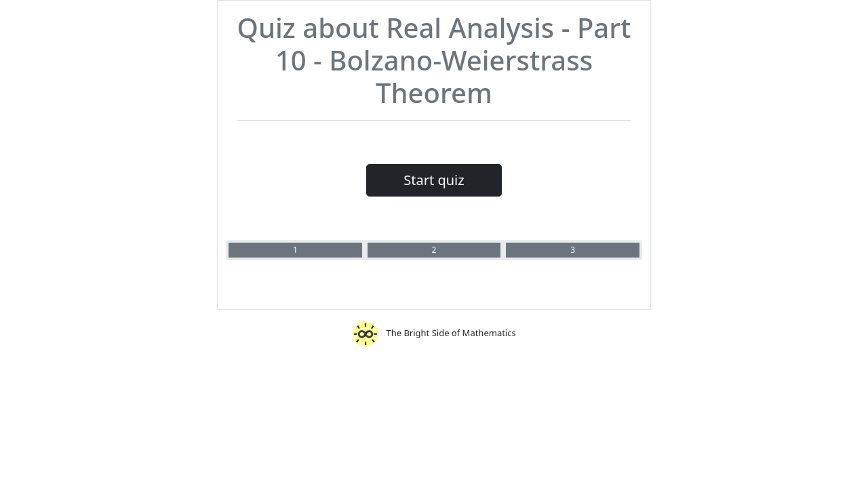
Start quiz (434, 180)
